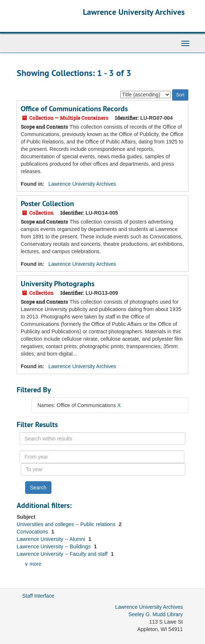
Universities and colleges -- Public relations (67, 524)
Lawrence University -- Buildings (54, 546)
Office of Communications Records (74, 109)
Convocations (33, 532)
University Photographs (58, 284)
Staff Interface (38, 596)
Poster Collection (47, 204)
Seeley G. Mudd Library (156, 614)
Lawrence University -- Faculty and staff (63, 554)
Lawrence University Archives (134, 12)
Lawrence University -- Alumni (52, 539)
